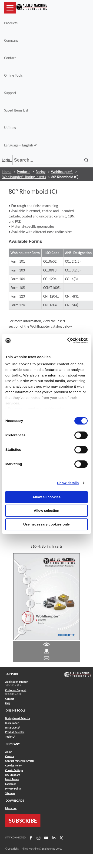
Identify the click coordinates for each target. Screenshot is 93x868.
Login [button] (7, 160)
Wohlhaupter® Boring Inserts (24, 177)
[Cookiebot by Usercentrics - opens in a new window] (67, 340)
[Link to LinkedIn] (53, 837)
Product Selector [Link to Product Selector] (15, 732)
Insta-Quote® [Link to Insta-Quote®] (13, 728)
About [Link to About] (9, 752)
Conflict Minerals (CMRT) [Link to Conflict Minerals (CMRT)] (20, 761)
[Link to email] (46, 658)
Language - (21, 145)
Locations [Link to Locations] (11, 784)
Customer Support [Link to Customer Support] (16, 690)
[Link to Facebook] (30, 837)
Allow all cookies (47, 497)
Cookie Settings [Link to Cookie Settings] (14, 770)
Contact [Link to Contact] (10, 699)
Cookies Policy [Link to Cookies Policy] (14, 766)
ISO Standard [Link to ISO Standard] (13, 775)
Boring (41, 172)
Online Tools (13, 75)
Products (11, 23)
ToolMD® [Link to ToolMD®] (11, 737)
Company (11, 40)
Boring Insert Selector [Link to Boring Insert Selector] (18, 718)
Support (10, 93)
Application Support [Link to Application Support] (17, 682)
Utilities (10, 128)
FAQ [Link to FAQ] (8, 703)
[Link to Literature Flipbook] (47, 596)
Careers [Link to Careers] (10, 756)
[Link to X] (61, 837)
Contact (10, 58)
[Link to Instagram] (38, 837)
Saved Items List (16, 110)
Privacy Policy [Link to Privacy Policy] (13, 789)
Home (7, 172)
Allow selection (46, 511)
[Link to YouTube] (46, 837)
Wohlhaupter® (62, 172)
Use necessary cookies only (46, 524)
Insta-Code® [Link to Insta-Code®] (12, 723)
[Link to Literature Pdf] (46, 644)
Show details (68, 483)
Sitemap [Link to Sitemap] (10, 793)
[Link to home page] (31, 8)
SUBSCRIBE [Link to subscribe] (23, 821)
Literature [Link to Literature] (11, 808)
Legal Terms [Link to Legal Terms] (12, 779)
